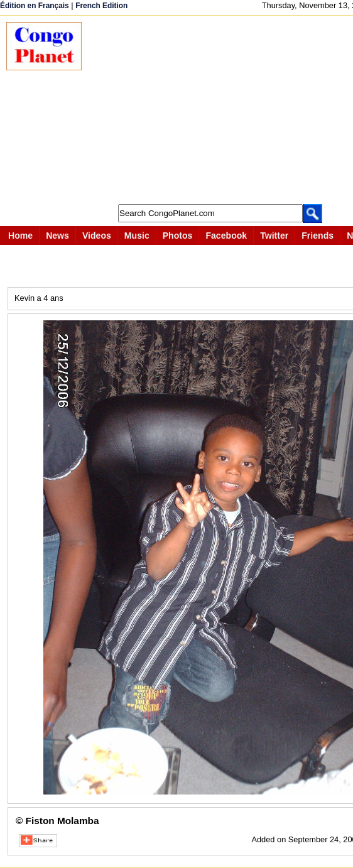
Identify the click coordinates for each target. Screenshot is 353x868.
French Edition (101, 6)
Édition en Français (35, 6)
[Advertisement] (224, 110)
